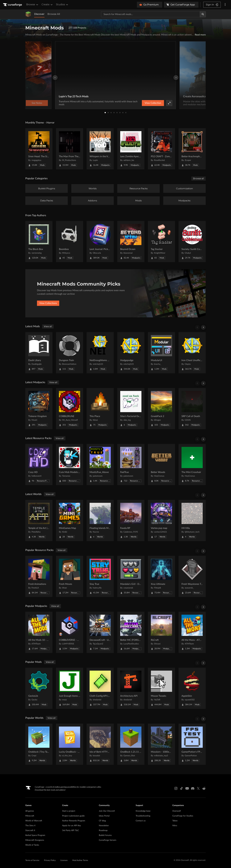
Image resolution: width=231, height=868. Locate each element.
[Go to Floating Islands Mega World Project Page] (100, 520)
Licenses (64, 860)
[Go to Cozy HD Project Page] (39, 465)
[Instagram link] (176, 788)
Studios (62, 5)
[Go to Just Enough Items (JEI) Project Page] (70, 688)
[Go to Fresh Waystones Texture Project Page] (192, 576)
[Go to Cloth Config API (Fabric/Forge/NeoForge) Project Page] (100, 688)
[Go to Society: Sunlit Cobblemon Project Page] (192, 242)
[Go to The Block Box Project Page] (39, 242)
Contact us (141, 821)
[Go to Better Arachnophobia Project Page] (192, 149)
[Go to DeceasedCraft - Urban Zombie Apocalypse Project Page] (100, 632)
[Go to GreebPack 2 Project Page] (161, 409)
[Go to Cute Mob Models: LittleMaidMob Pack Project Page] (70, 465)
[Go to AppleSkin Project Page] (192, 688)
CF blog (102, 821)
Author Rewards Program (74, 821)
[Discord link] (193, 788)
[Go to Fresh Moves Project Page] (70, 576)
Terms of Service (32, 860)
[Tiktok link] (181, 788)
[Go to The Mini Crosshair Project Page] (192, 465)
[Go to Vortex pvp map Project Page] (161, 520)
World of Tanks (32, 845)
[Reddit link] (204, 788)
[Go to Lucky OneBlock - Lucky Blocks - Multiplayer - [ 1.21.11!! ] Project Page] (70, 744)
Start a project (69, 811)
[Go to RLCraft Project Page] (161, 632)
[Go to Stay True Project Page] (100, 576)
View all (48, 326)
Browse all (199, 179)
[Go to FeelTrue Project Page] (131, 465)
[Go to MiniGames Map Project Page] (70, 520)
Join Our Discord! (107, 811)
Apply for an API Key (72, 826)
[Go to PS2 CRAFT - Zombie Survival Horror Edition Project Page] (161, 149)
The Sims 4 (30, 826)
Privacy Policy (50, 860)
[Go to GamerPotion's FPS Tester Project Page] (192, 744)
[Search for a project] (151, 14)
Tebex (175, 821)
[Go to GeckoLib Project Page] (39, 688)
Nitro (175, 826)
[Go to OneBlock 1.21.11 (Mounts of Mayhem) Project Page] (131, 744)
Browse (32, 5)
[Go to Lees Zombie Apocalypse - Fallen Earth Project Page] (131, 149)
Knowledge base (143, 811)
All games (30, 811)
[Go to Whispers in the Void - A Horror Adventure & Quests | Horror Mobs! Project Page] (100, 149)
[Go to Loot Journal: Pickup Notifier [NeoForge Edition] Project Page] (100, 242)
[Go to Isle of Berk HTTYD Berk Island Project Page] (100, 744)
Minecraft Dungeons (35, 840)
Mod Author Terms (80, 860)
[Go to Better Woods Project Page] (161, 465)
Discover (39, 14)
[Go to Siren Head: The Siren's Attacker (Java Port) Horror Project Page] (39, 149)
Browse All (54, 14)
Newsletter (104, 826)
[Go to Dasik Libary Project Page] (39, 353)
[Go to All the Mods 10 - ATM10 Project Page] (39, 632)
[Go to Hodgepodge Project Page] (131, 353)
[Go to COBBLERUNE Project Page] (70, 409)
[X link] (198, 788)
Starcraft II (30, 830)
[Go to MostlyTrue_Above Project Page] (100, 465)
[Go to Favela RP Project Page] (131, 520)
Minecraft (30, 816)
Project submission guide (73, 816)
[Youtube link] (187, 788)
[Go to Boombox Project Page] (70, 242)
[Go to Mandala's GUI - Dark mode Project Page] (131, 576)
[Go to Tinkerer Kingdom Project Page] (39, 409)
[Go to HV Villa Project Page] (192, 520)
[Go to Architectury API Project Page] (131, 688)
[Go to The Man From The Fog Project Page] (70, 149)
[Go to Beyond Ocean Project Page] (131, 242)
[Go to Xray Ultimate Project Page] (161, 576)
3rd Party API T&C (70, 830)
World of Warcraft (34, 821)
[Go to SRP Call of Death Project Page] (192, 409)
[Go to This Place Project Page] (100, 409)
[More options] (225, 5)
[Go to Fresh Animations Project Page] (39, 576)
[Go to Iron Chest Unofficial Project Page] (192, 353)
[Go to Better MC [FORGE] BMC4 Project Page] (131, 632)
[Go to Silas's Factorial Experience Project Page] (131, 409)
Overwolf (177, 811)
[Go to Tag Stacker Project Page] (161, 242)
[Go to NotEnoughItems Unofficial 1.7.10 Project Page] (100, 353)
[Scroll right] (203, 327)
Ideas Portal (104, 816)
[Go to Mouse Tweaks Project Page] (161, 688)
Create (47, 5)
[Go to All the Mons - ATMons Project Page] (192, 632)
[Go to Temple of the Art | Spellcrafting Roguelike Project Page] (39, 520)
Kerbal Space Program (35, 835)
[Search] (203, 14)
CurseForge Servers (108, 840)
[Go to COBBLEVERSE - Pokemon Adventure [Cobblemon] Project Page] (70, 632)
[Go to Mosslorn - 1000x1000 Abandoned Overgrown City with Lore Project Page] (161, 744)
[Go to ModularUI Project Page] (161, 353)
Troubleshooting (143, 816)
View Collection (153, 103)
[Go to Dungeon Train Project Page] (70, 353)
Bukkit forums (105, 835)
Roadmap (103, 830)
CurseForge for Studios (183, 816)
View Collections (48, 303)
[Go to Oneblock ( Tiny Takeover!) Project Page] (39, 744)
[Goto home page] (13, 5)
